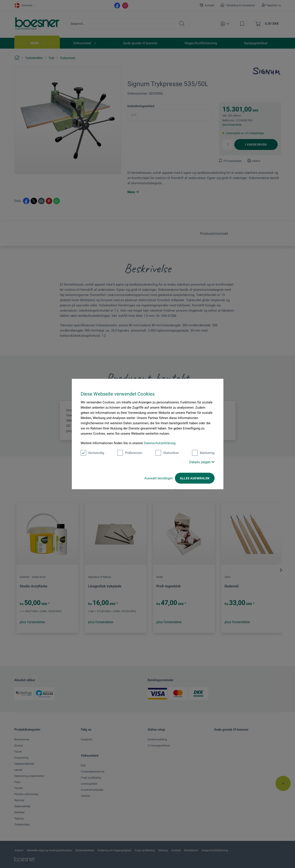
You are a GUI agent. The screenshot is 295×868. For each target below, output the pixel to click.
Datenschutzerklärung (160, 443)
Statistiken (167, 453)
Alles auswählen (195, 478)
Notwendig (92, 453)
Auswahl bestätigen (159, 478)
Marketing (203, 453)
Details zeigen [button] (202, 462)
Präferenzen (130, 453)
